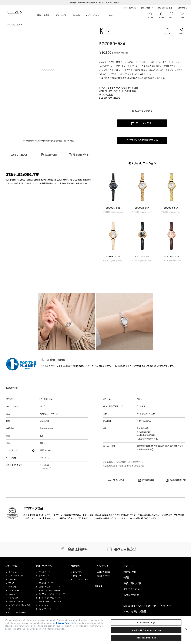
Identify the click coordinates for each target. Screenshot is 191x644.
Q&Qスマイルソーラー (47, 587)
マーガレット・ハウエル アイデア (51, 601)
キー (10, 609)
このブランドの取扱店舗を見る (142, 140)
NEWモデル (78, 572)
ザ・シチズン (13, 572)
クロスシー (13, 594)
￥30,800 (105, 53)
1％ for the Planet (53, 360)
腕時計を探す (43, 15)
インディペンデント (46, 609)
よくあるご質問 (132, 589)
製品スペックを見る (142, 111)
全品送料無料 (78, 549)
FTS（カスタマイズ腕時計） (18, 613)
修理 (126, 578)
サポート (76, 15)
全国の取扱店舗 (103, 572)
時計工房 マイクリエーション (50, 594)
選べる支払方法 (125, 549)
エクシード (13, 580)
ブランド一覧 (61, 15)
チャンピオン (43, 605)
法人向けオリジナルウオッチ (49, 591)
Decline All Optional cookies (146, 630)
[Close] (186, 629)
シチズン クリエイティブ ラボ (19, 605)
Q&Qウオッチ (44, 583)
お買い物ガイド (147, 8)
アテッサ (11, 583)
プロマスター (13, 587)
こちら (110, 95)
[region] (95, 630)
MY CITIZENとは (165, 8)
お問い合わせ (131, 595)
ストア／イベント (93, 15)
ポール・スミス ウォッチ (47, 598)
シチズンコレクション (16, 601)
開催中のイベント (104, 576)
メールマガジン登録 (135, 612)
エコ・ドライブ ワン (16, 576)
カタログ (99, 586)
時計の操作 (130, 572)
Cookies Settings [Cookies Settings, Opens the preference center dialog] (146, 622)
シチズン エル (14, 598)
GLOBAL (181, 8)
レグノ (41, 580)
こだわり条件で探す (81, 580)
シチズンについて (129, 8)
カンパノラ (43, 572)
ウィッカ (42, 576)
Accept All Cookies (146, 638)
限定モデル (78, 576)
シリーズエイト (14, 591)
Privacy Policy (63, 623)
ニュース (110, 15)
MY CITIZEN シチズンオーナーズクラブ (146, 606)
